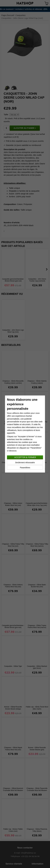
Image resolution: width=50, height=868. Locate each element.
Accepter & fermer (25, 457)
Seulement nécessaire (25, 462)
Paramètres (25, 468)
